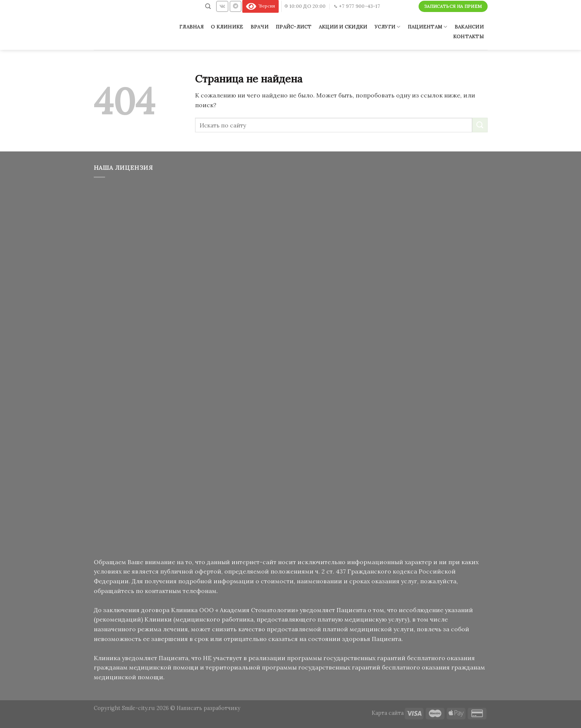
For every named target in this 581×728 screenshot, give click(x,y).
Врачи (260, 27)
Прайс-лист (294, 27)
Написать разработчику (209, 708)
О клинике (227, 27)
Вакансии (469, 27)
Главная (191, 27)
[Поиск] (208, 6)
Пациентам (428, 27)
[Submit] (480, 125)
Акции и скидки (343, 27)
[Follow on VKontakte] (222, 6)
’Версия (260, 6)
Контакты (468, 37)
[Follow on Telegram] (236, 6)
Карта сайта (388, 713)
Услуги (388, 27)
